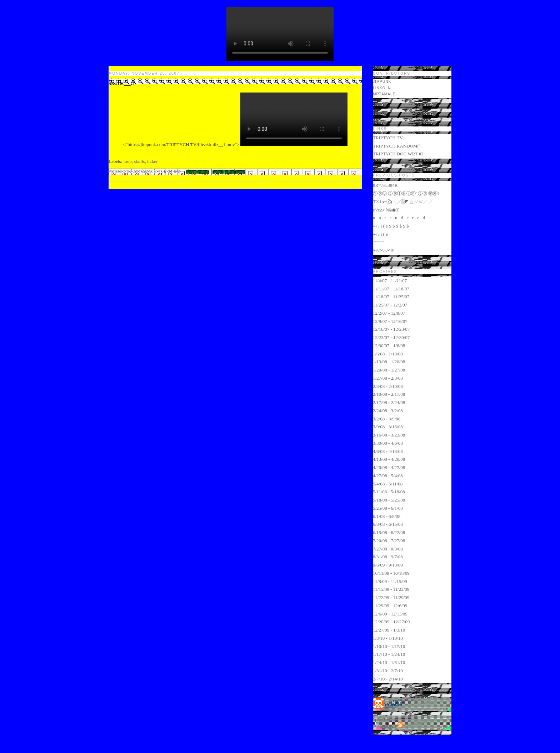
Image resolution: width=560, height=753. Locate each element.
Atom (391, 726)
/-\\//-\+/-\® (383, 250)
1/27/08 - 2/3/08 (388, 378)
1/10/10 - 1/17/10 (389, 646)
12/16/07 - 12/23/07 (391, 329)
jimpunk (382, 82)
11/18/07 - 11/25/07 (391, 297)
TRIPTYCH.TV (388, 138)
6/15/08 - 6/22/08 (389, 532)
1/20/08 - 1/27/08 (389, 370)
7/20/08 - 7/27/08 (389, 541)
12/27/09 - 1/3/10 (389, 630)
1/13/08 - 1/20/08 (389, 362)
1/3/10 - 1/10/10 (388, 638)
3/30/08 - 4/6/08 (388, 443)
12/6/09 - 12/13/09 (390, 614)
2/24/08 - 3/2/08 (388, 411)
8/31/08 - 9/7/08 (388, 557)
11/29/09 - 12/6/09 (390, 606)
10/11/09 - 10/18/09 (391, 573)
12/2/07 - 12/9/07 (389, 313)
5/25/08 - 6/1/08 (388, 508)
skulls (139, 161)
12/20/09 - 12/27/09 (391, 622)
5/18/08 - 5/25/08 (389, 500)
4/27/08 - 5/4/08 (388, 476)
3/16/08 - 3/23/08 (389, 435)
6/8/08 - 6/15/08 (388, 524)
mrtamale (384, 94)
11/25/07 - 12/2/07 (390, 305)
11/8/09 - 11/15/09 (390, 581)
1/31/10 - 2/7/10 (388, 671)
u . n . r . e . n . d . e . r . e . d (399, 218)
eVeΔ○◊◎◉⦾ (386, 210)
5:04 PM (173, 172)
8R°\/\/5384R (385, 185)
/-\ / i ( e (380, 234)
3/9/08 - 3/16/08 (388, 427)
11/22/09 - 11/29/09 (391, 597)
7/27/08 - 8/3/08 (388, 549)
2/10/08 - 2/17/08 (389, 394)
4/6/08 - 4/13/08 (388, 451)
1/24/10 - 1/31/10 (389, 662)
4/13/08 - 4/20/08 (389, 459)
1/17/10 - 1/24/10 (389, 654)
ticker (152, 161)
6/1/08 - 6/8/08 (387, 516)
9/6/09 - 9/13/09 (388, 565)
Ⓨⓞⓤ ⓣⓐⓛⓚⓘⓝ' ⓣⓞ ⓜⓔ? (406, 193)
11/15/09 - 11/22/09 (391, 589)
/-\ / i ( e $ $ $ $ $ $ (391, 226)
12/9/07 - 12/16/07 (390, 321)
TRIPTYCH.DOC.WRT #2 (398, 154)
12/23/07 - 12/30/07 (391, 337)
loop (128, 161)
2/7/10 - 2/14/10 (388, 679)
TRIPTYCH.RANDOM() (397, 146)
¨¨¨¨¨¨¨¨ (379, 242)
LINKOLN (382, 88)
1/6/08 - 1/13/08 (388, 354)
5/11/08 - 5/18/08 (389, 492)
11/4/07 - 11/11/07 (390, 281)
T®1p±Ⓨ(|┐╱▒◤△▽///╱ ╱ (403, 202)
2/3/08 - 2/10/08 (388, 386)
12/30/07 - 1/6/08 (389, 346)
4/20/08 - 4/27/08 (389, 467)
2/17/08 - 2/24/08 (389, 402)
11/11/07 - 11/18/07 (391, 289)
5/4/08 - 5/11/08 (388, 484)
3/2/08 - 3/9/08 (387, 419)
